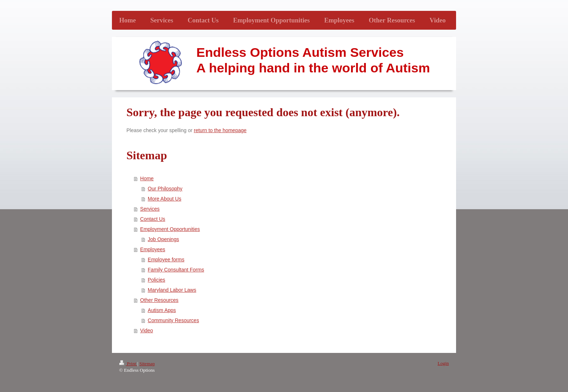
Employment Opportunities (170, 229)
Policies (156, 280)
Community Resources (174, 320)
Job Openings (163, 239)
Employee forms (166, 260)
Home (147, 178)
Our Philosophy (165, 189)
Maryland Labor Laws (172, 290)
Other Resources (159, 300)
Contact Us (153, 219)
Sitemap (147, 364)
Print (128, 364)
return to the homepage (220, 130)
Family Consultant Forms (176, 270)
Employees (153, 249)
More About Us (165, 199)
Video (147, 330)
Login (443, 363)
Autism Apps (162, 310)
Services (150, 209)
